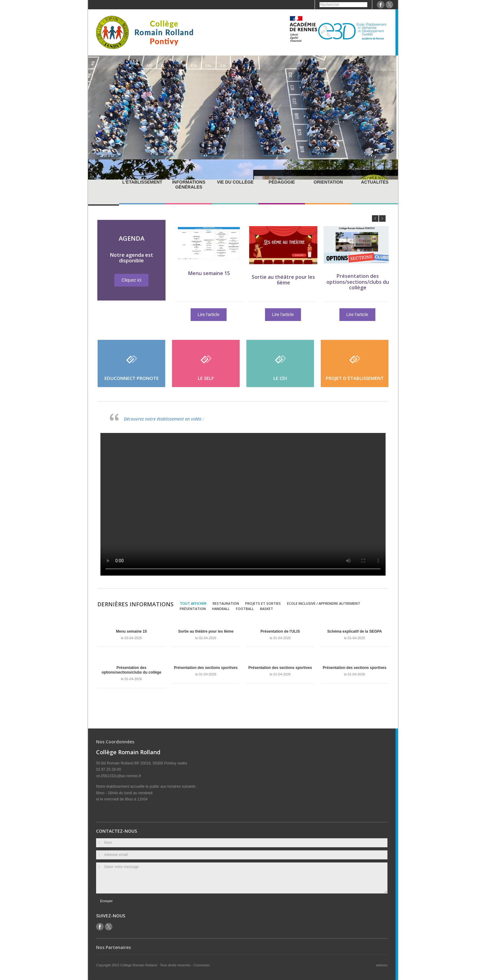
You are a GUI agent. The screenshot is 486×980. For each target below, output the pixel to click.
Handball (221, 609)
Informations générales (189, 185)
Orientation (328, 182)
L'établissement (142, 182)
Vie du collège (235, 182)
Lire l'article (222, 314)
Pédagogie (282, 182)
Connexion (202, 965)
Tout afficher (193, 603)
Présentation (193, 609)
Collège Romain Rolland (139, 965)
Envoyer (106, 901)
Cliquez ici (118, 280)
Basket (267, 609)
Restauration (226, 603)
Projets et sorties (263, 603)
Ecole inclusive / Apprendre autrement (324, 603)
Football (245, 609)
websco (382, 965)
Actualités (375, 182)
